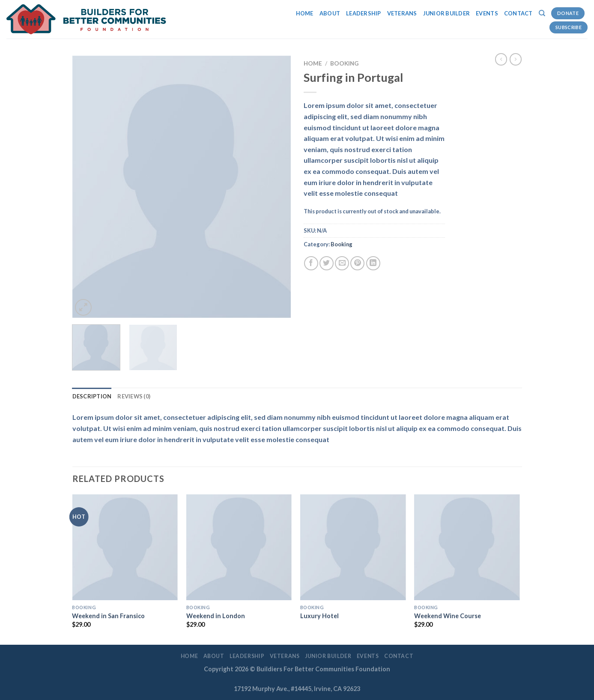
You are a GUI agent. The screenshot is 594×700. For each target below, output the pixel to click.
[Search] (542, 13)
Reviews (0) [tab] (134, 396)
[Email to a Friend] (342, 263)
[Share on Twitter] (327, 263)
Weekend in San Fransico (108, 616)
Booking (344, 63)
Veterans (402, 13)
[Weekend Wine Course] (467, 547)
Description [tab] (92, 396)
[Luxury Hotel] (353, 547)
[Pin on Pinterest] (357, 263)
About (330, 13)
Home (305, 13)
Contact (518, 13)
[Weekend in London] (239, 547)
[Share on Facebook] (311, 263)
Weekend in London (216, 616)
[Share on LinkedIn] (373, 263)
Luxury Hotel (319, 616)
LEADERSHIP (364, 13)
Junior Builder (447, 13)
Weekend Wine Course (448, 616)
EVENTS (487, 13)
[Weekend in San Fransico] (125, 547)
